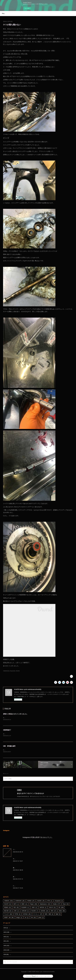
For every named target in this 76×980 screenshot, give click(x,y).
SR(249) (18, 671)
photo (41, 918)
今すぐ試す (27, 8)
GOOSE (44, 911)
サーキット (38, 914)
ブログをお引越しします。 (20, 850)
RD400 (7, 908)
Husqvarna (59, 901)
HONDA (31, 901)
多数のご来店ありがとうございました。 (16, 714)
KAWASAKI (20, 901)
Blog (3, 13)
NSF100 (43, 908)
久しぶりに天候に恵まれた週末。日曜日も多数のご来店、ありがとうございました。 (26, 718)
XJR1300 (25, 911)
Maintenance (45, 904)
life (33, 918)
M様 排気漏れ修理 (9, 746)
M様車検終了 (7, 730)
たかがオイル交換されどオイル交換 (22, 886)
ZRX (16, 911)
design (19, 918)
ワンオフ (8, 914)
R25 (16, 908)
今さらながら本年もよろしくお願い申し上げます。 (27, 859)
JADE (34, 908)
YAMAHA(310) (6, 671)
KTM (50, 901)
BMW (24, 904)
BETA (16, 904)
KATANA (27, 914)
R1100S (35, 911)
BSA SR (8, 911)
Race (66, 904)
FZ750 (17, 914)
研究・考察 (49, 914)
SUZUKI (41, 901)
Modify (57, 904)
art (27, 918)
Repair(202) (13, 671)
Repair (34, 904)
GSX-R (52, 908)
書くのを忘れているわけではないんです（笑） (25, 868)
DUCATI (7, 904)
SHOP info (9, 918)
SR (61, 908)
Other (62, 911)
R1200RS (25, 908)
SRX (53, 911)
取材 (58, 914)
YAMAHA (8, 901)
